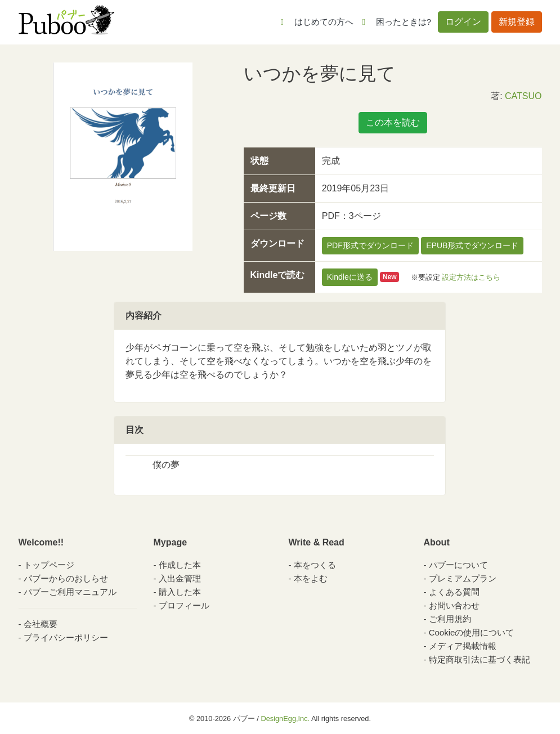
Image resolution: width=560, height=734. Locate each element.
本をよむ (311, 578)
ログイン (463, 22)
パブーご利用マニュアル (70, 592)
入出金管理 (180, 578)
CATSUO (523, 96)
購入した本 (180, 592)
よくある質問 (454, 592)
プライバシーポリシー (66, 637)
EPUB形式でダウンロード (472, 245)
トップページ (49, 565)
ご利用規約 (450, 619)
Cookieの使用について (472, 632)
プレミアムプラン (463, 578)
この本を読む (393, 122)
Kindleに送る (350, 277)
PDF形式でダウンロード (370, 245)
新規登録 (517, 22)
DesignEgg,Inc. (285, 719)
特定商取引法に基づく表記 (480, 659)
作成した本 (180, 565)
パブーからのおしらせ (66, 578)
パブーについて (458, 565)
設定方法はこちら (471, 277)
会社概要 (41, 624)
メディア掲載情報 (463, 646)
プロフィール (184, 605)
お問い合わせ (454, 605)
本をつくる (315, 565)
